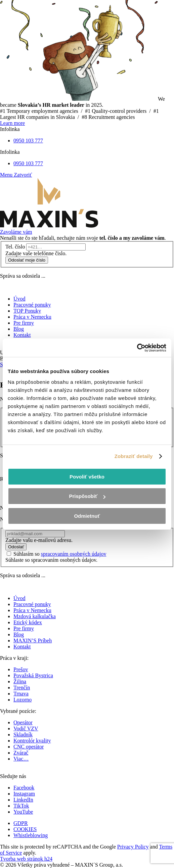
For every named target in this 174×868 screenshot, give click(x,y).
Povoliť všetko (87, 477)
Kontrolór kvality (32, 741)
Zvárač (21, 753)
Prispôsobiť (87, 496)
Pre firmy (24, 628)
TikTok (21, 806)
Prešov (21, 669)
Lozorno (23, 700)
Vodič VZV (26, 728)
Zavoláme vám (16, 232)
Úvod (19, 598)
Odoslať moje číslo (27, 260)
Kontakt (22, 647)
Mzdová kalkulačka (35, 616)
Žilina (20, 681)
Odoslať (16, 547)
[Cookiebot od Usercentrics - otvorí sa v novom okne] (137, 348)
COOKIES (25, 829)
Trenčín (22, 688)
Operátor (23, 722)
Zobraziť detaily (134, 456)
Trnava (21, 694)
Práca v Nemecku (32, 610)
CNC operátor (29, 747)
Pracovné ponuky (32, 604)
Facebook (24, 788)
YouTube (23, 812)
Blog (19, 634)
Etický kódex (28, 622)
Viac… (21, 759)
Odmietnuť (87, 516)
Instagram (24, 794)
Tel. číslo (15, 247)
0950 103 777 (28, 141)
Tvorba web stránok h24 (26, 859)
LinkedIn (23, 800)
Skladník (23, 735)
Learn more (12, 123)
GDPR (21, 823)
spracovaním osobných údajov (74, 554)
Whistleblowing (31, 835)
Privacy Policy (133, 847)
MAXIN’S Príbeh (33, 641)
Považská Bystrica (33, 675)
